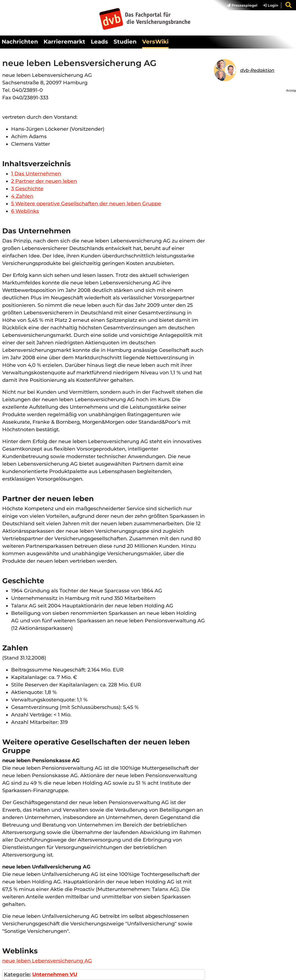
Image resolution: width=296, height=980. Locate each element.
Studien (125, 42)
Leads (99, 42)
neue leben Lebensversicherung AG (47, 961)
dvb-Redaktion (257, 70)
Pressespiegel (242, 5)
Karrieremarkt (64, 42)
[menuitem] (239, 5)
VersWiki (155, 42)
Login (271, 5)
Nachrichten (20, 42)
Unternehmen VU (55, 974)
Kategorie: (17, 974)
